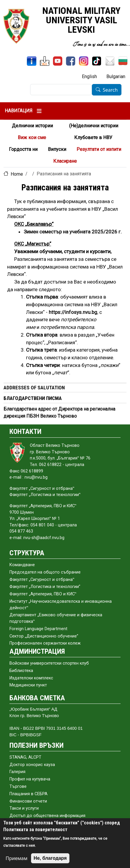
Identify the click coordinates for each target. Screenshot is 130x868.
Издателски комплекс (31, 678)
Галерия (17, 772)
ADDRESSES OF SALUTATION (34, 388)
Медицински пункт (28, 685)
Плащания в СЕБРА (29, 794)
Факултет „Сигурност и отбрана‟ (42, 580)
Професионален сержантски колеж (45, 643)
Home (17, 174)
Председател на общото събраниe (45, 572)
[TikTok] (97, 61)
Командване (22, 565)
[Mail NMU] (110, 61)
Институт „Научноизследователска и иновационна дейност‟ (61, 605)
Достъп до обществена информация (47, 816)
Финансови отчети (28, 801)
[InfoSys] (32, 61)
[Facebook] (71, 61)
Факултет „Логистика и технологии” (45, 587)
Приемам (17, 858)
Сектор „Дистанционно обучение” (44, 636)
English (89, 76)
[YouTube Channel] (58, 61)
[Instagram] (84, 61)
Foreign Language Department (38, 629)
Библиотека (21, 671)
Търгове (18, 787)
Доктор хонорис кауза (32, 765)
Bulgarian (116, 76)
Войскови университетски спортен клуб (49, 663)
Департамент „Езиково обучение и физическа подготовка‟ (56, 618)
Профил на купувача (30, 779)
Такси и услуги (24, 808)
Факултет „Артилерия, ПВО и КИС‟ (43, 594)
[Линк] (73, 312)
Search (110, 90)
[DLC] (45, 61)
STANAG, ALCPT (25, 757)
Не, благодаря (50, 858)
